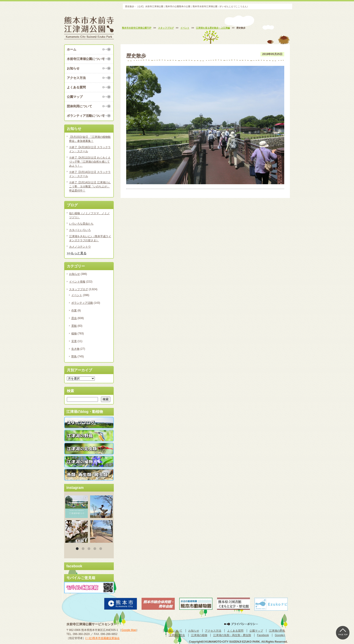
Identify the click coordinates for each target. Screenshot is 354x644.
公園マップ (75, 97)
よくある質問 (76, 87)
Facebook (263, 635)
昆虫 (74, 318)
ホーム (72, 49)
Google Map (129, 630)
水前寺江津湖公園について (86, 59)
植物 (74, 333)
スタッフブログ (79, 289)
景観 (74, 326)
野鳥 (74, 356)
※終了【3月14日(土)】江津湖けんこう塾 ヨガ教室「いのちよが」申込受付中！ (90, 186)
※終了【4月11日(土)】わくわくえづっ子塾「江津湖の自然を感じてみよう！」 (90, 162)
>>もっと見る (77, 253)
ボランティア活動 (82, 303)
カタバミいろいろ (80, 230)
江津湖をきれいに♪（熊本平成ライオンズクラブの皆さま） (90, 238)
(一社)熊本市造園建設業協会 (102, 638)
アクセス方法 (76, 78)
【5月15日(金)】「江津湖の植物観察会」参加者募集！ (90, 139)
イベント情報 (77, 282)
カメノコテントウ (80, 247)
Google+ (280, 635)
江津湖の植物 (199, 635)
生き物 (75, 349)
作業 (74, 310)
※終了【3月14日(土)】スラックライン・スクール (90, 174)
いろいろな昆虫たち (81, 224)
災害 (74, 341)
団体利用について (79, 106)
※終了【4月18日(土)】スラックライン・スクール (90, 149)
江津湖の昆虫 (177, 635)
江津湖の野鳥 (277, 631)
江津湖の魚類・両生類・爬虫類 (232, 635)
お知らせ (73, 68)
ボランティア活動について (86, 116)
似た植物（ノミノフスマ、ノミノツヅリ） (89, 215)
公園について (174, 631)
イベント (77, 295)
